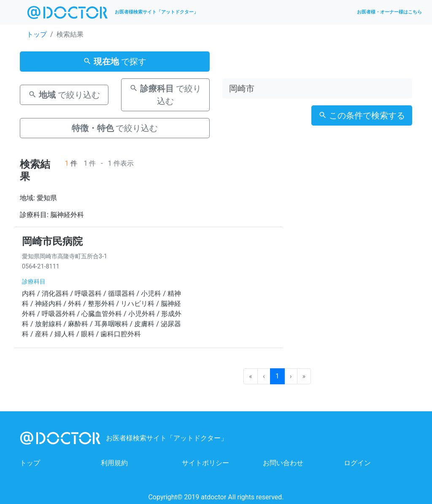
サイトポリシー (205, 463)
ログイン (357, 463)
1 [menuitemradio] (277, 376)
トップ (37, 34)
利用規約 (114, 463)
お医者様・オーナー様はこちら (389, 12)
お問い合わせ (283, 463)
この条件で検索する (362, 115)
